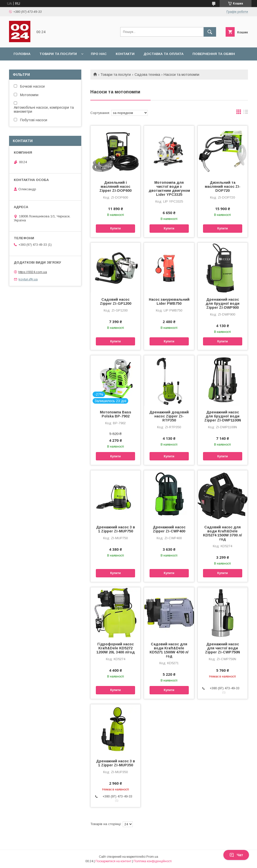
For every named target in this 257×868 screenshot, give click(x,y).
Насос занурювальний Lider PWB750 (169, 301)
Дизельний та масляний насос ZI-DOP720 (223, 187)
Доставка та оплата (164, 54)
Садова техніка (147, 75)
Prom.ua (152, 857)
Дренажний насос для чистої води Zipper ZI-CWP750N (222, 648)
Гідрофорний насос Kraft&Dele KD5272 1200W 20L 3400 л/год (116, 648)
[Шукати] (210, 32)
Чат (236, 855)
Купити (115, 228)
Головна (22, 54)
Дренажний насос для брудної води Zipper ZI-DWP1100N (223, 416)
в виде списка (246, 113)
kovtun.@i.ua (28, 279)
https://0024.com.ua (33, 272)
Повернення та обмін (214, 54)
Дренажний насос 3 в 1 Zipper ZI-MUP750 (116, 529)
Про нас (99, 54)
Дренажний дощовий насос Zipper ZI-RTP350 (169, 416)
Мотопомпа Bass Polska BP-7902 (116, 414)
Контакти (125, 54)
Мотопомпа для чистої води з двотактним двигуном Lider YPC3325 (169, 189)
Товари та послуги (58, 54)
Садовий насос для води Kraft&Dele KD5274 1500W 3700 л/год (222, 533)
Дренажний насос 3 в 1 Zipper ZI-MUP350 (116, 763)
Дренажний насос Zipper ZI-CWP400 (169, 529)
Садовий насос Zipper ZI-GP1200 (116, 301)
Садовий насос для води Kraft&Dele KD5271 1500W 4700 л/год (169, 650)
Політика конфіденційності (153, 861)
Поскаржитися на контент (113, 861)
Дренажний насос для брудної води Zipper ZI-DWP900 (222, 303)
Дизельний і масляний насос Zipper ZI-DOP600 (115, 187)
